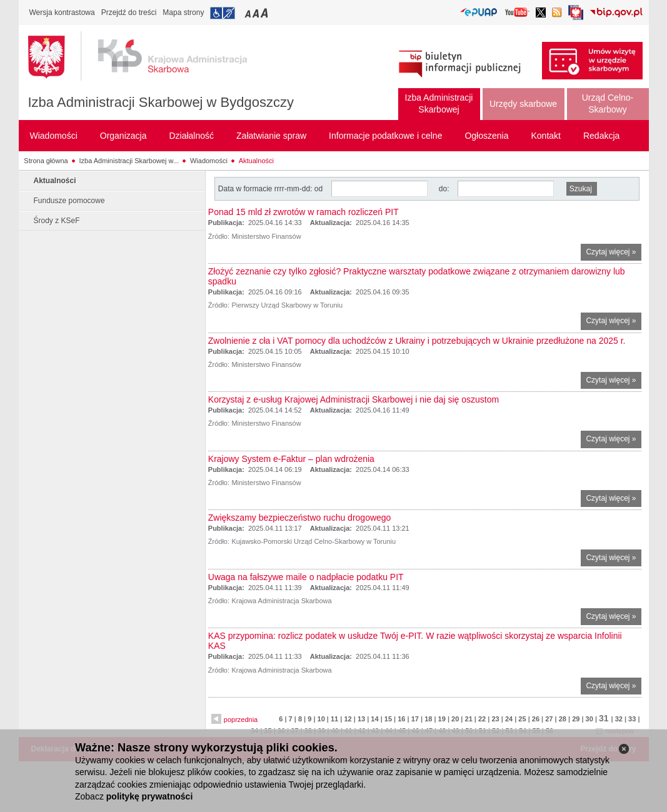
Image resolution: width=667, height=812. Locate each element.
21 (469, 719)
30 (589, 719)
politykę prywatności (149, 796)
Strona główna (46, 161)
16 (401, 719)
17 (415, 719)
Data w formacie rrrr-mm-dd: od (272, 189)
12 (348, 719)
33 (632, 719)
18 (428, 719)
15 (388, 719)
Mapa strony (183, 13)
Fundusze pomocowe (69, 201)
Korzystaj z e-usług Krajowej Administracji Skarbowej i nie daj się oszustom (354, 399)
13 (361, 719)
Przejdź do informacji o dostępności (223, 13)
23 (495, 719)
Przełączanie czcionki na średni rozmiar (257, 13)
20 (455, 719)
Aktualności (256, 161)
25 (522, 719)
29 (576, 719)
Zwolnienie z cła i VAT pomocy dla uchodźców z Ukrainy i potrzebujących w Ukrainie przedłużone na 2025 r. (417, 341)
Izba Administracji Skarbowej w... (129, 161)
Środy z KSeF (57, 221)
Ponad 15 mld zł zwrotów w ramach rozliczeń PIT (303, 212)
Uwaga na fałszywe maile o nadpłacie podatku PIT (306, 577)
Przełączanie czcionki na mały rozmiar (249, 13)
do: (444, 189)
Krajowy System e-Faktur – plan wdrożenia (291, 459)
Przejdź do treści (129, 13)
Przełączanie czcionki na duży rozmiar (265, 13)
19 (442, 719)
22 (482, 719)
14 (374, 719)
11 (334, 719)
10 (321, 719)
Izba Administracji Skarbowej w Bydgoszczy (161, 102)
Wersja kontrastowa (62, 13)
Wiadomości (209, 161)
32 (619, 719)
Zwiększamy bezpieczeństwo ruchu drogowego (300, 518)
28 (563, 719)
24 (509, 719)
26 (536, 719)
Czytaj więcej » (613, 253)
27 (549, 719)
